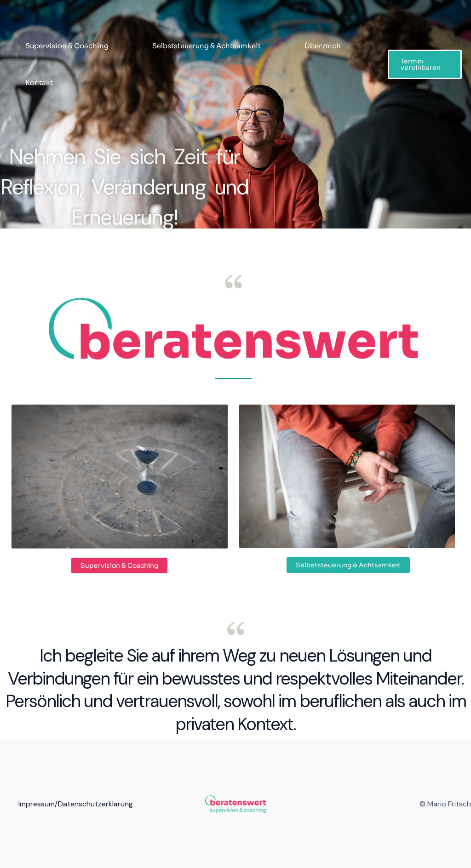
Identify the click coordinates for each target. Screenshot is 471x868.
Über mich (323, 46)
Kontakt (39, 83)
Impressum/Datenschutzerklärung (76, 804)
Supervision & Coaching (67, 46)
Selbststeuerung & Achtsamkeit (207, 46)
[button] (425, 64)
